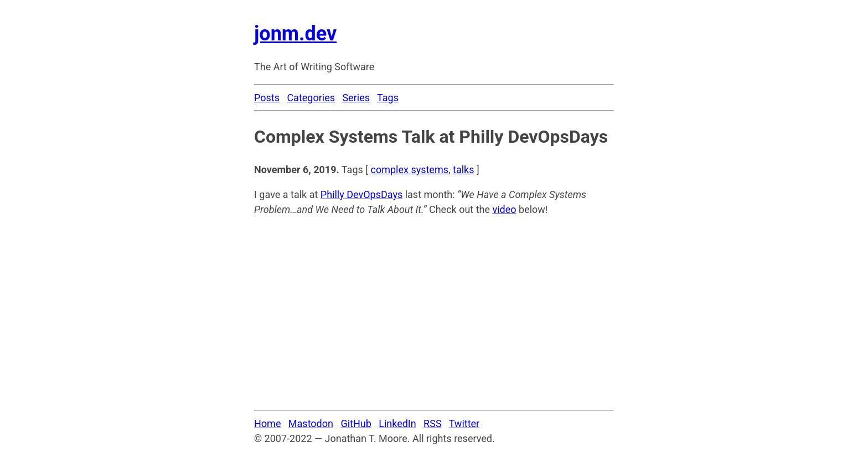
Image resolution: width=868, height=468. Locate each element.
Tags (388, 98)
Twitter (464, 423)
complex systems (409, 170)
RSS (432, 423)
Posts (267, 98)
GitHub (356, 423)
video (505, 209)
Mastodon (311, 423)
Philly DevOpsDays (361, 194)
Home (267, 423)
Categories (311, 98)
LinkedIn (397, 423)
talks (463, 170)
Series (356, 98)
